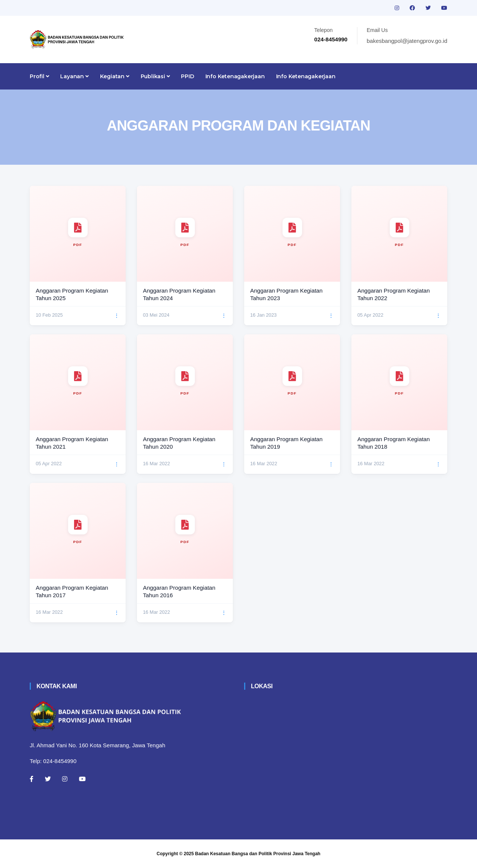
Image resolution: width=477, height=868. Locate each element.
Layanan (74, 76)
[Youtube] (82, 779)
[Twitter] (48, 779)
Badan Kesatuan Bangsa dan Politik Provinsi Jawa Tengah (258, 854)
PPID (187, 76)
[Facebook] (32, 779)
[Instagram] (65, 779)
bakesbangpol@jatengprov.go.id (407, 41)
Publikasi (155, 76)
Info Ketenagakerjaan (235, 76)
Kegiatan (115, 76)
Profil (39, 76)
